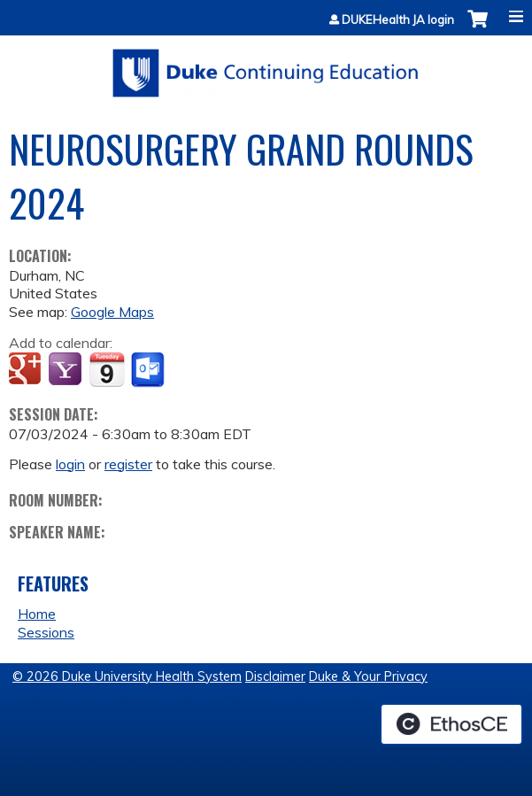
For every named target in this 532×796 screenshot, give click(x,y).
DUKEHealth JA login (398, 20)
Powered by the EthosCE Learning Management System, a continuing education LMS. (451, 724)
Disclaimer (275, 676)
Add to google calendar (27, 370)
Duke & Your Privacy (368, 676)
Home (37, 614)
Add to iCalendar (107, 369)
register (128, 464)
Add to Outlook (149, 370)
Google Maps (112, 312)
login (70, 464)
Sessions (46, 632)
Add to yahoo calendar (67, 370)
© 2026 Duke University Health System (127, 676)
